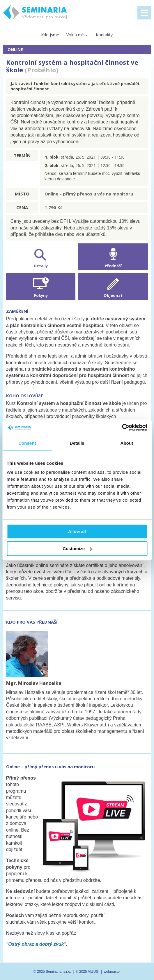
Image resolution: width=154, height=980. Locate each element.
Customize (77, 549)
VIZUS (93, 972)
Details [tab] (77, 443)
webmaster (112, 972)
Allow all (77, 531)
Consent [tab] (27, 443)
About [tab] (127, 443)
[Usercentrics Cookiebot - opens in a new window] (122, 428)
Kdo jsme (50, 35)
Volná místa (77, 35)
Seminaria (54, 972)
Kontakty (104, 35)
